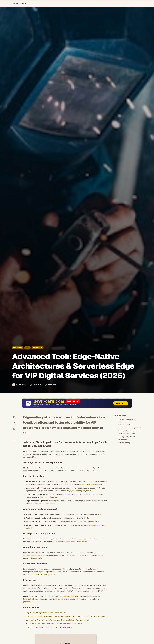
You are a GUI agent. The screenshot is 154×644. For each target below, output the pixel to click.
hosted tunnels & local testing (75, 542)
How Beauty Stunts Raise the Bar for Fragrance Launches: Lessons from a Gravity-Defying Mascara (65, 616)
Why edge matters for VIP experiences (127, 421)
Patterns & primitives (126, 425)
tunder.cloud (29, 602)
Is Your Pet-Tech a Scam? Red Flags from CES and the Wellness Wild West (55, 624)
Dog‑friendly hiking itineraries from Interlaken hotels (47, 613)
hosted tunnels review (49, 497)
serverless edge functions (92, 484)
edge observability (47, 504)
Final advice (123, 440)
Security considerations (127, 437)
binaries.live (28, 599)
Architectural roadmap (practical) (130, 428)
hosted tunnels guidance (45, 575)
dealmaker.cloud (68, 596)
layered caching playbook (80, 491)
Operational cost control (127, 434)
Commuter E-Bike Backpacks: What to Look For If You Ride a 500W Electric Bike (58, 620)
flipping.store (62, 599)
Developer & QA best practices (129, 431)
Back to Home (20, 3)
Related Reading (124, 443)
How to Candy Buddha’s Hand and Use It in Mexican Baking (49, 627)
